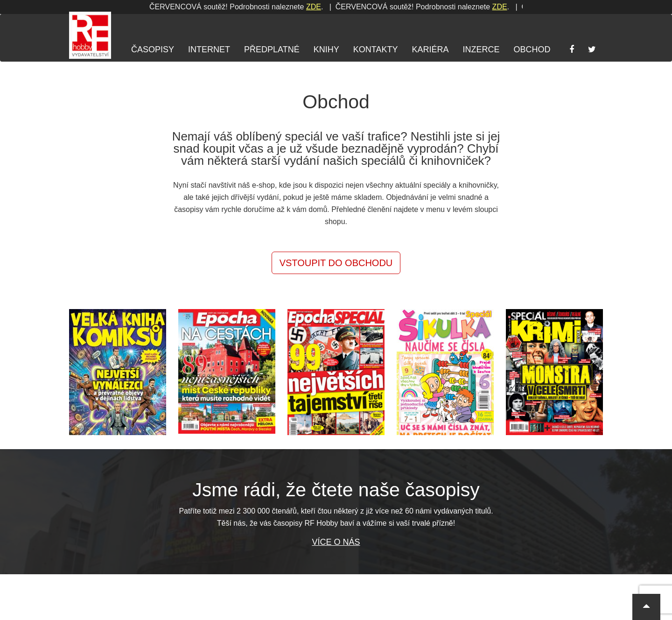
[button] (646, 607)
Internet (209, 49)
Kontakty (376, 49)
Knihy (326, 49)
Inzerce (481, 49)
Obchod (532, 49)
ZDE (310, 7)
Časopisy (153, 49)
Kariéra (430, 49)
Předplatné (272, 49)
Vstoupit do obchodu (336, 263)
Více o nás (336, 542)
